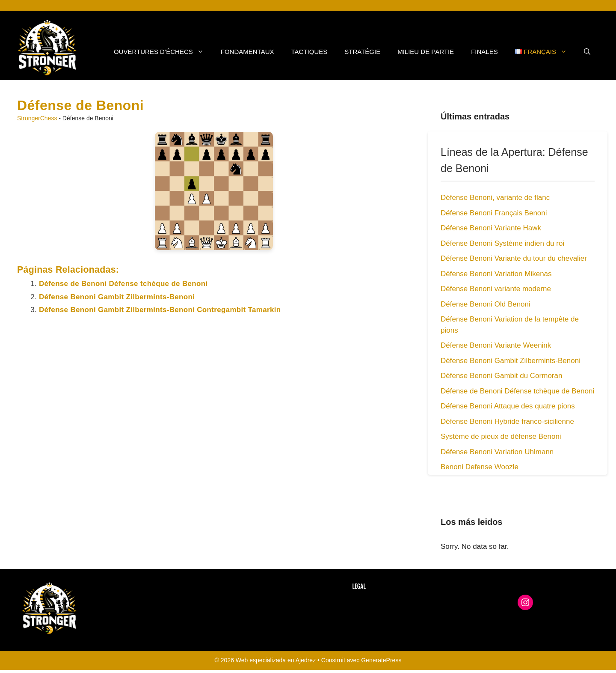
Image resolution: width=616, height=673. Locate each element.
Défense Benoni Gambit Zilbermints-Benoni (117, 297)
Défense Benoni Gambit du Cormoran (501, 376)
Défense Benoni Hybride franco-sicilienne (507, 421)
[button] (587, 52)
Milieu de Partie (426, 52)
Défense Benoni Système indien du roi (502, 243)
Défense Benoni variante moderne (496, 289)
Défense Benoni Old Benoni (486, 304)
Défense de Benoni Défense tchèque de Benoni (123, 284)
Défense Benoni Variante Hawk (491, 228)
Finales (484, 52)
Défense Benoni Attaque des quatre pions (508, 406)
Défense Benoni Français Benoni (494, 213)
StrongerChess (37, 118)
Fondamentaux (247, 52)
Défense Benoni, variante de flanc (495, 198)
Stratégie (362, 52)
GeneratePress (381, 660)
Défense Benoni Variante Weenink (496, 345)
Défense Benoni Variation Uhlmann (497, 452)
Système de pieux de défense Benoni (501, 436)
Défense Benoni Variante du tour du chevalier (514, 258)
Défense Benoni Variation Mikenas (496, 274)
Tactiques (309, 52)
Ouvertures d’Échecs (163, 52)
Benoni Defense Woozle (480, 467)
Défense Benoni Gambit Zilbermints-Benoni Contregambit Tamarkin (160, 310)
